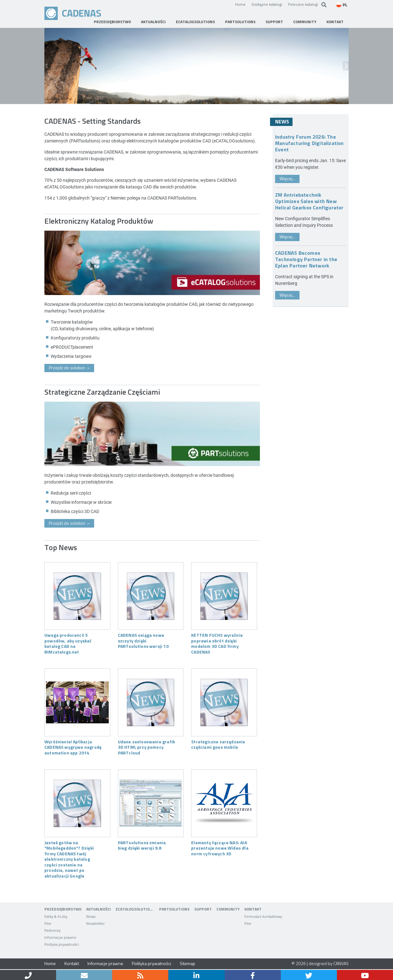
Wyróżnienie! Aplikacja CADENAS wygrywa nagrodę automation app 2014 (73, 747)
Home (240, 4)
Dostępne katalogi (267, 4)
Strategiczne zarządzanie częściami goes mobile (218, 744)
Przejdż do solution (69, 368)
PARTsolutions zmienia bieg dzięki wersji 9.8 (142, 845)
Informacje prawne (105, 963)
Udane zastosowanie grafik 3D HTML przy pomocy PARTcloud (146, 747)
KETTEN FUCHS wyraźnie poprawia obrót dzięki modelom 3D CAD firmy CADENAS (217, 643)
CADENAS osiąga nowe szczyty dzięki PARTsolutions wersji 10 (143, 640)
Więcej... (287, 178)
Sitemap (187, 963)
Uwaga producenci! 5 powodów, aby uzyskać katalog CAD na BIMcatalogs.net (68, 643)
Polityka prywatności (151, 963)
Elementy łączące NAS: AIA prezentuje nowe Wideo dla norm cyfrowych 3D (220, 848)
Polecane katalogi (303, 4)
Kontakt (72, 963)
